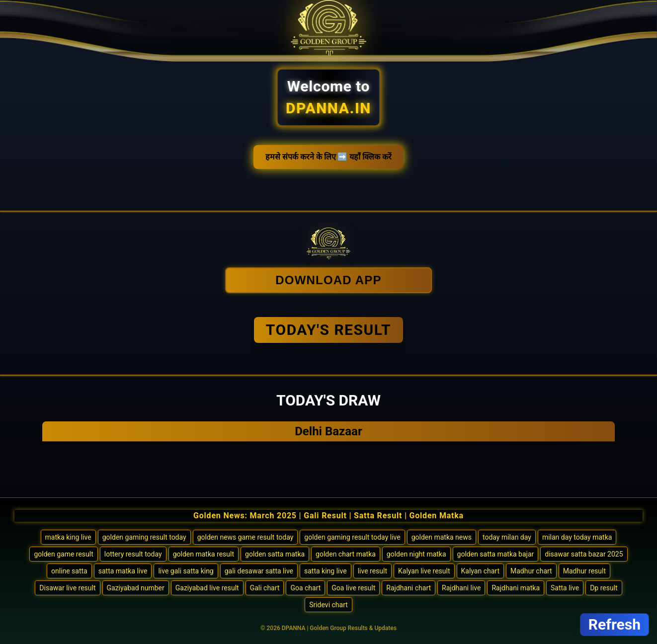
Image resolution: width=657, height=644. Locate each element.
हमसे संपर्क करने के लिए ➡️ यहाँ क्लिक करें (329, 157)
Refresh (615, 624)
